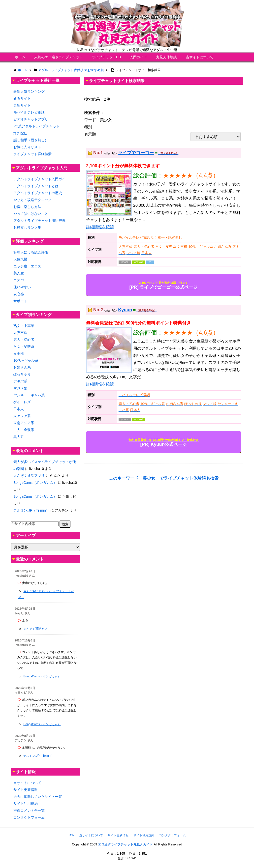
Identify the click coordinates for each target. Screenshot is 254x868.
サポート (20, 301)
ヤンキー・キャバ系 (29, 395)
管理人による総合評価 (31, 252)
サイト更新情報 (26, 790)
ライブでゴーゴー (136, 153)
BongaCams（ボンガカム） (35, 483)
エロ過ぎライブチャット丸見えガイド (125, 844)
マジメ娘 (20, 388)
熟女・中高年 (24, 326)
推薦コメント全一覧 (29, 810)
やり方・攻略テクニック (32, 200)
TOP (71, 835)
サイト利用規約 (26, 804)
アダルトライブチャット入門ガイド (41, 179)
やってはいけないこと (31, 214)
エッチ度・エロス (27, 266)
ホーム (20, 57)
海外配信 (20, 133)
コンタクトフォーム (29, 817)
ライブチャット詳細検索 (32, 154)
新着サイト (22, 98)
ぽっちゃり (22, 374)
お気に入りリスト (27, 147)
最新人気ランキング (29, 91)
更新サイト (22, 105)
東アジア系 (22, 416)
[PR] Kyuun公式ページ (163, 443)
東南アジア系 (24, 423)
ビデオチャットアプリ (31, 119)
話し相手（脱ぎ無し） (31, 140)
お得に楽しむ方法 (27, 207)
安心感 (19, 294)
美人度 (19, 273)
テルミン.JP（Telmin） (31, 510)
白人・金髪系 (24, 430)
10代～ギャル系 (26, 360)
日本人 (19, 409)
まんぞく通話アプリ (29, 476)
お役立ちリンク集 (27, 228)
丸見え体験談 (166, 57)
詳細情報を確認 (100, 227)
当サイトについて (200, 57)
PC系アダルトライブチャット (37, 126)
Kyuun (125, 310)
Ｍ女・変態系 (24, 347)
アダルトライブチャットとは (36, 186)
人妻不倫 (20, 333)
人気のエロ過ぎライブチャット (59, 57)
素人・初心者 (24, 340)
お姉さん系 (22, 367)
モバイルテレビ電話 (29, 112)
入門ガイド (138, 57)
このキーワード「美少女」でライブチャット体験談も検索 (164, 478)
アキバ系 (20, 381)
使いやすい (22, 287)
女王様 (19, 353)
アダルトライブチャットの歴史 (38, 193)
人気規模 (20, 259)
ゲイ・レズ (22, 402)
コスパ (19, 280)
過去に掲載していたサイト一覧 (38, 797)
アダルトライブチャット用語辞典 (39, 221)
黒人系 (19, 437)
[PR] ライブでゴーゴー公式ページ (164, 285)
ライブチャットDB (106, 57)
